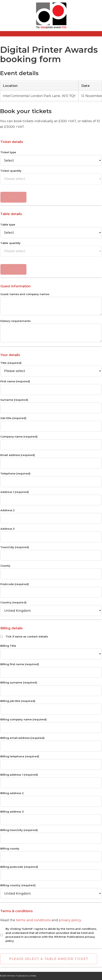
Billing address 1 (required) (19, 775)
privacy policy (70, 920)
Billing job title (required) (18, 701)
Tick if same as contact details (24, 636)
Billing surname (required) (19, 683)
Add (13, 197)
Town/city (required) (15, 547)
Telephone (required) (15, 474)
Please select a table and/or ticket (49, 959)
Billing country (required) (18, 885)
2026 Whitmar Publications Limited (19, 976)
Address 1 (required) (15, 492)
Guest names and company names (25, 294)
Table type (8, 225)
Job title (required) (13, 418)
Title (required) (11, 363)
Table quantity (10, 243)
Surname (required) (14, 400)
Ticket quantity (11, 171)
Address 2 (8, 510)
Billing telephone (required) (20, 757)
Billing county (10, 849)
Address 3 (8, 529)
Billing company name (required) (23, 720)
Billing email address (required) (22, 738)
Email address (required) (18, 455)
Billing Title (8, 646)
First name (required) (15, 382)
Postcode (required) (15, 584)
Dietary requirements (15, 321)
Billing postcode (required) (19, 867)
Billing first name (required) (20, 664)
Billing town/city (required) (19, 830)
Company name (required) (19, 437)
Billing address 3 (12, 812)
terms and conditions (33, 920)
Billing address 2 (12, 793)
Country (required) (13, 603)
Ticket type (8, 152)
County (5, 566)
